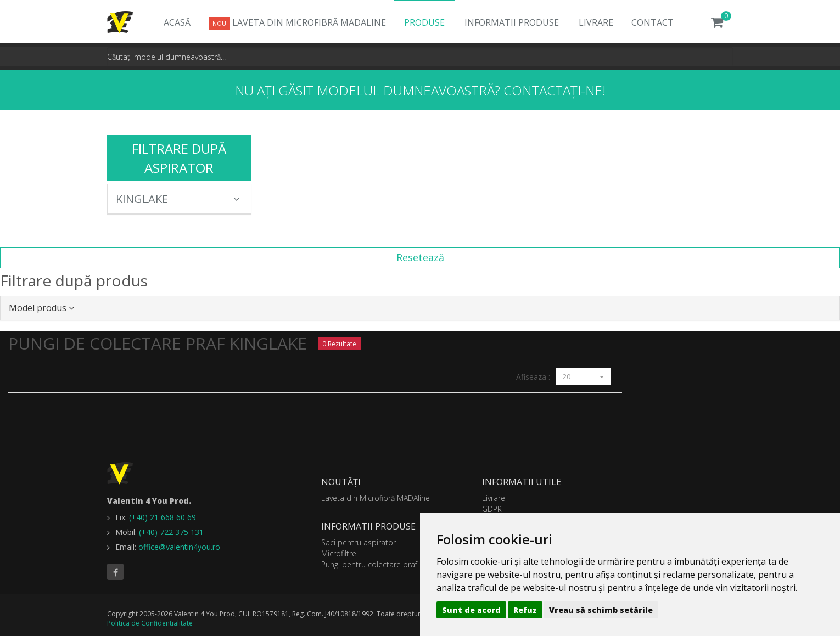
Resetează (420, 257)
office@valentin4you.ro (179, 547)
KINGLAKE (178, 199)
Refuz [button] (525, 610)
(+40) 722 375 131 (171, 532)
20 (583, 376)
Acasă (177, 22)
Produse (424, 22)
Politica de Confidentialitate (150, 623)
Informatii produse (512, 22)
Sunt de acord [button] (471, 610)
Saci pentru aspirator (359, 542)
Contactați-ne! (555, 90)
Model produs (41, 308)
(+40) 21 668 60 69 (163, 517)
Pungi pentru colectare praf (369, 564)
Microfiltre (339, 553)
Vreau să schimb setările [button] (601, 610)
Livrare (596, 22)
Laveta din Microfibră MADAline (297, 23)
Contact (653, 22)
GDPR (492, 509)
